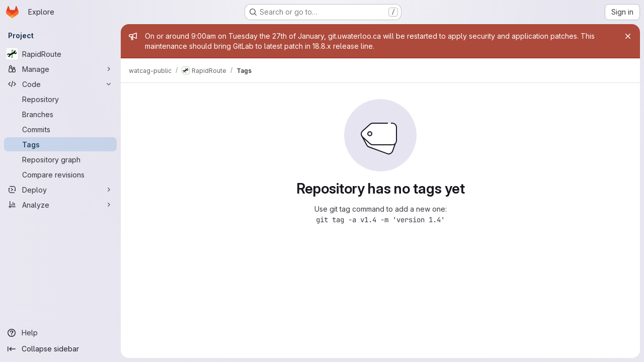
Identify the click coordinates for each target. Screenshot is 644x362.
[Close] (628, 36)
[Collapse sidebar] (60, 349)
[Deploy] (60, 190)
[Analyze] (60, 205)
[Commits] (60, 129)
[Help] (60, 333)
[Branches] (60, 114)
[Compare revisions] (60, 174)
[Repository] (60, 99)
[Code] (60, 84)
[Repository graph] (60, 159)
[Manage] (60, 69)
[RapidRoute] (60, 54)
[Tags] (60, 144)
